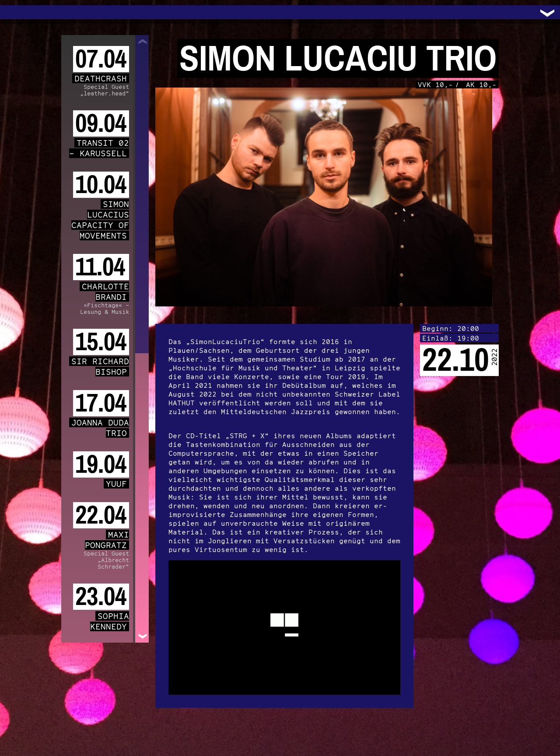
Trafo (17, 12)
